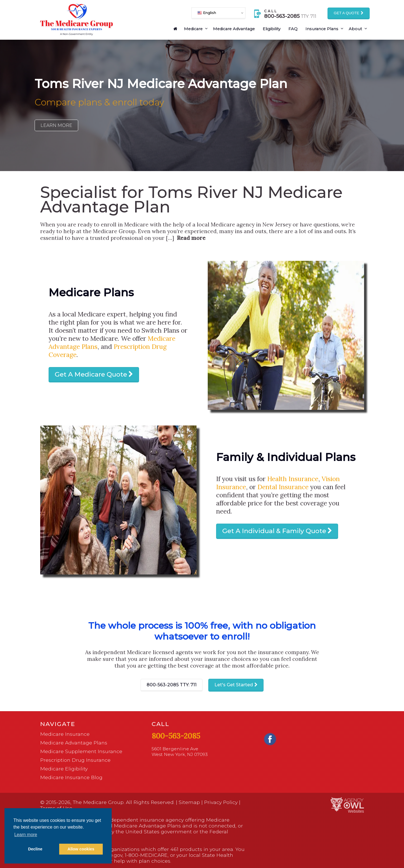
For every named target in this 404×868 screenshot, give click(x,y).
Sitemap (189, 802)
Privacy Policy (221, 802)
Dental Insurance (283, 487)
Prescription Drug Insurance (75, 760)
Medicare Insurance (65, 734)
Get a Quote (346, 13)
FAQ (293, 29)
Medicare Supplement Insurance (81, 751)
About (355, 29)
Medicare (193, 29)
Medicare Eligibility (64, 769)
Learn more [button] (26, 835)
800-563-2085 (172, 685)
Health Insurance (293, 479)
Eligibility (272, 29)
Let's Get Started (234, 685)
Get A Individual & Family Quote (274, 531)
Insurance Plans (322, 29)
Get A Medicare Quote (91, 374)
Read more (191, 238)
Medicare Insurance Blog (71, 777)
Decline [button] (35, 849)
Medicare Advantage (234, 29)
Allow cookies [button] (81, 849)
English (207, 13)
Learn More (56, 125)
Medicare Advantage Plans (74, 743)
